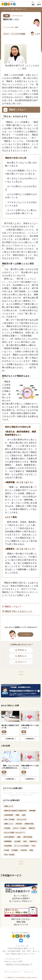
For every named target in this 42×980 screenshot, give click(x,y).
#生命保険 (17, 860)
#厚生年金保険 (28, 856)
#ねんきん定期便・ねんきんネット (15, 851)
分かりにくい (22, 662)
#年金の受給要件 (9, 856)
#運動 (17, 834)
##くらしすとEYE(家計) (22, 864)
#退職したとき (8, 825)
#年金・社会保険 (9, 838)
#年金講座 (15, 869)
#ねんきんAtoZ (22, 838)
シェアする (25, 634)
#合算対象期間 (8, 834)
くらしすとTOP (6, 9)
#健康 (19, 856)
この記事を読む (10, 748)
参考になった (22, 656)
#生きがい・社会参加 (19, 847)
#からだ (6, 34)
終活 (4, 741)
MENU (39, 3)
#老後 (25, 860)
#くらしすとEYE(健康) (18, 34)
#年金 (33, 864)
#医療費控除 (8, 860)
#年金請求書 (8, 864)
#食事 (24, 834)
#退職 (31, 869)
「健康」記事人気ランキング (21, 682)
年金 (8, 805)
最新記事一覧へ (21, 890)
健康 (13, 9)
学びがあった (22, 650)
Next (27, 34)
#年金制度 (7, 847)
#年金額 (6, 869)
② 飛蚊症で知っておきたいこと (17, 611)
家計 (15, 811)
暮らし (27, 811)
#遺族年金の (33, 860)
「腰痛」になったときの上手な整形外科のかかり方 (10, 777)
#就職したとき (8, 842)
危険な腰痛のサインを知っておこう (30, 736)
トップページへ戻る (21, 882)
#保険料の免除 (29, 842)
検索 (33, 5)
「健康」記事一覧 (21, 674)
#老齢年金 (32, 847)
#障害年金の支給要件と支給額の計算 (15, 829)
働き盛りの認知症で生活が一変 (10, 736)
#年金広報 (24, 869)
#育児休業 (19, 842)
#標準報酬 (32, 829)
